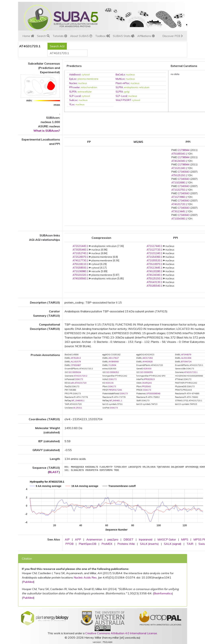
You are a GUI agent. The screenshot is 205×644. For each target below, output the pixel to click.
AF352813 (76, 358)
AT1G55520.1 (154, 260)
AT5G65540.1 (179, 154)
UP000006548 (153, 394)
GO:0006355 (146, 372)
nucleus (130, 74)
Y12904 (112, 365)
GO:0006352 (113, 372)
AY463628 (148, 362)
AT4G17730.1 (80, 260)
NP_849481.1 (116, 401)
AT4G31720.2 (80, 376)
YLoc (72, 104)
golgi (127, 92)
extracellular (85, 92)
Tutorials (60, 36)
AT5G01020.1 (80, 275)
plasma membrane (88, 79)
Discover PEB (173, 36)
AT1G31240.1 (179, 168)
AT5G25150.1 (179, 175)
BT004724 (186, 362)
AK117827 (114, 358)
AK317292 (148, 358)
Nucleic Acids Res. (85, 577)
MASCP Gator (167, 539)
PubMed (28, 582)
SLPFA (119, 87)
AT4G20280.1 (154, 271)
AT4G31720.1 (179, 204)
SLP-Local (75, 96)
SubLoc (73, 100)
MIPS (185, 539)
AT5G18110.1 (80, 264)
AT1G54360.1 (179, 219)
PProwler (75, 87)
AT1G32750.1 (179, 190)
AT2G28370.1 (80, 257)
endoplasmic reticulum (137, 87)
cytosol (86, 74)
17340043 (184, 172)
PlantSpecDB (88, 544)
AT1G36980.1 (80, 271)
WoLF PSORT (123, 100)
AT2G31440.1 (80, 246)
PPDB (69, 544)
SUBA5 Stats (124, 36)
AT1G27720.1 (154, 250)
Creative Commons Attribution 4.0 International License (121, 633)
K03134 (110, 383)
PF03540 (146, 386)
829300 (148, 369)
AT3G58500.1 (80, 268)
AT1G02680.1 (179, 183)
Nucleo (73, 83)
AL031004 (186, 358)
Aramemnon (94, 539)
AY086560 (114, 362)
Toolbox (103, 36)
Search (43, 36)
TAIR (190, 544)
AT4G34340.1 (179, 161)
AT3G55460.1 (80, 250)
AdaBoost (75, 74)
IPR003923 (149, 379)
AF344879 (186, 355)
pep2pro (113, 539)
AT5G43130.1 (154, 282)
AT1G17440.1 (154, 246)
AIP (67, 539)
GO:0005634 (75, 372)
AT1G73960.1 (179, 197)
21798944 (184, 150)
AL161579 (76, 362)
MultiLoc (120, 79)
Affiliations (146, 36)
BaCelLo (120, 74)
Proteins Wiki (126, 544)
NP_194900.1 (78, 401)
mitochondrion (89, 87)
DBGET (129, 539)
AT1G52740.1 (80, 253)
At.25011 (78, 408)
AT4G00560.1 (80, 278)
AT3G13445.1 (179, 211)
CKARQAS (147, 383)
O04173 (79, 379)
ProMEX (107, 544)
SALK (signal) (173, 544)
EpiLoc (73, 79)
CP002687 (76, 365)
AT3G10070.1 (154, 264)
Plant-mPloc (123, 83)
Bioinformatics (163, 593)
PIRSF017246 (115, 390)
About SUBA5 (81, 36)
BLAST (54, 472)
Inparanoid (145, 539)
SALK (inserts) (149, 544)
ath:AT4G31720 (79, 383)
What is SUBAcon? (47, 131)
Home (28, 36)
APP (78, 539)
